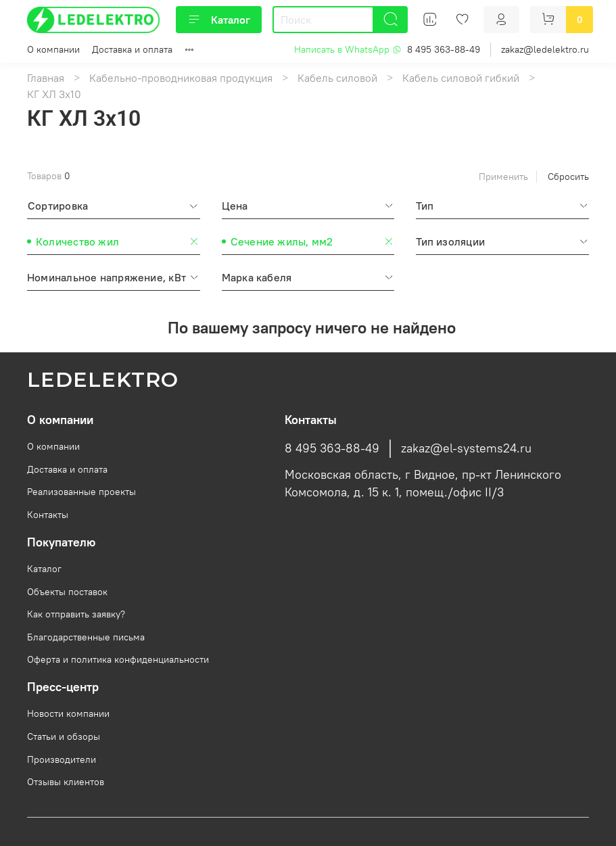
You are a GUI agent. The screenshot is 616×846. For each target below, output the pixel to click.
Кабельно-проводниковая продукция (181, 78)
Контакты (48, 515)
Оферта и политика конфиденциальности (118, 659)
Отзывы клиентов (66, 782)
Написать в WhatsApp (348, 49)
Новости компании (68, 713)
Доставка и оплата (132, 49)
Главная (46, 78)
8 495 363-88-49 (444, 49)
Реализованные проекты (81, 492)
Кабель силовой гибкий (461, 78)
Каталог (219, 20)
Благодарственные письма (86, 637)
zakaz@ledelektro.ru (545, 49)
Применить (503, 177)
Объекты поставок (67, 592)
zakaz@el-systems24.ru (466, 448)
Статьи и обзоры (64, 736)
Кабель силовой (337, 78)
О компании (53, 49)
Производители (62, 759)
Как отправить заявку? (76, 614)
